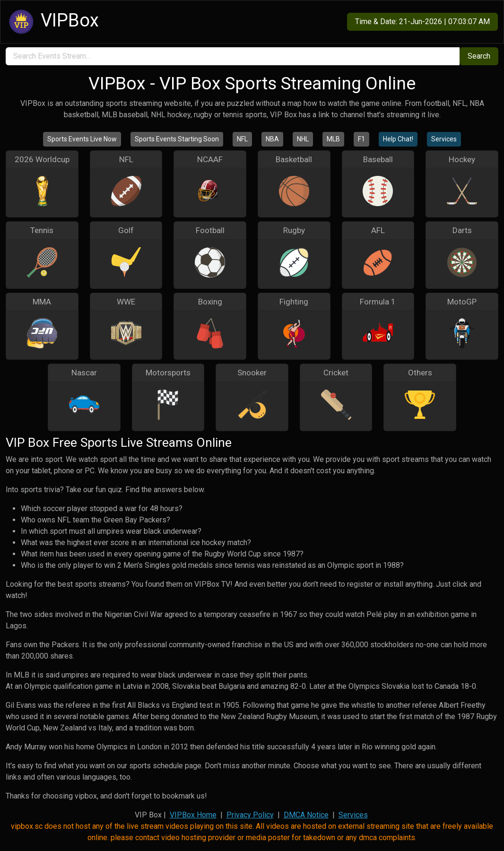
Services (444, 139)
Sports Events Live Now (82, 139)
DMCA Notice (306, 815)
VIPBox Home (193, 815)
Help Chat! (398, 139)
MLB (333, 139)
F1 (361, 139)
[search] (233, 56)
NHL (303, 139)
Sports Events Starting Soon (177, 139)
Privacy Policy (250, 815)
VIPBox (52, 22)
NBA (272, 139)
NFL (242, 139)
